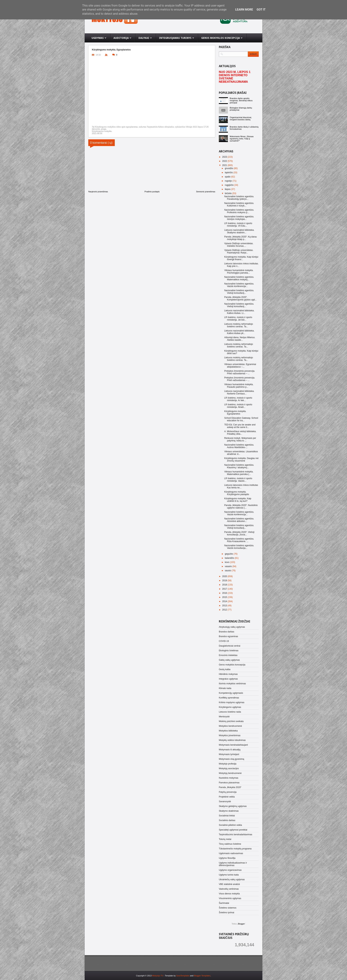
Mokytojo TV (158, 976)
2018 (225, 585)
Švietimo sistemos (228, 908)
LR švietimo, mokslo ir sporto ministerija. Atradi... (238, 406)
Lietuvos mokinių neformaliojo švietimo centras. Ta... (239, 325)
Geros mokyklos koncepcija (232, 665)
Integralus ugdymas (228, 679)
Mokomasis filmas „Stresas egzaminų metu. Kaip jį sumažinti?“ (242, 139)
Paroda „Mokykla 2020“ (230, 787)
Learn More (244, 10)
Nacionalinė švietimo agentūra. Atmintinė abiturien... (239, 520)
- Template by (176, 976)
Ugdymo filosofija (227, 858)
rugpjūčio (230, 185)
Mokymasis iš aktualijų (230, 750)
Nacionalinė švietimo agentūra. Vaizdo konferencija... (239, 285)
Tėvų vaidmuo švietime (230, 844)
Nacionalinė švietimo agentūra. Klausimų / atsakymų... (239, 466)
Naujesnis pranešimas (98, 192)
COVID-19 (224, 641)
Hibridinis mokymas (228, 674)
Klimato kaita (225, 688)
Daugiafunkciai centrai (230, 646)
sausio (228, 571)
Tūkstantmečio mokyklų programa (235, 849)
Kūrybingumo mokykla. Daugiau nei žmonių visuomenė (241, 460)
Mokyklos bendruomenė (230, 726)
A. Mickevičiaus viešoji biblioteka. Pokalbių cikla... (240, 433)
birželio (229, 193)
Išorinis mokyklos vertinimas (232, 684)
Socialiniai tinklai (227, 816)
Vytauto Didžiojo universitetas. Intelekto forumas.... (239, 245)
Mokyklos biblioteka (228, 731)
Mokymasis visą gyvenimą (231, 759)
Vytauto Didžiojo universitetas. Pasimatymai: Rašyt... (239, 251)
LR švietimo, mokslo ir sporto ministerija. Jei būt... (238, 319)
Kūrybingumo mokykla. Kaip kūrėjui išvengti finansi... (241, 258)
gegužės (229, 554)
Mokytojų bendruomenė (230, 773)
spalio (228, 177)
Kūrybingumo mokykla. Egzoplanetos (235, 413)
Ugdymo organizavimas (230, 870)
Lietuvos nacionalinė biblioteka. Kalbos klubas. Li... (239, 312)
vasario (229, 566)
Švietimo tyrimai (227, 913)
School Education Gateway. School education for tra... (241, 419)
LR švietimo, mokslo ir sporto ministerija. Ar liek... (238, 399)
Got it (261, 10)
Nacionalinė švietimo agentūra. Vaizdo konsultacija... (239, 547)
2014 (225, 601)
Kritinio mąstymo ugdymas (232, 702)
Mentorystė (224, 717)
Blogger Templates (202, 976)
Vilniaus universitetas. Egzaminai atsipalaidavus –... (240, 366)
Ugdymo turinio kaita (229, 875)
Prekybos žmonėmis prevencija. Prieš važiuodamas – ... (240, 372)
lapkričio (229, 173)
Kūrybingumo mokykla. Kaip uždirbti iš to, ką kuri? (238, 500)
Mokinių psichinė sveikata (231, 721)
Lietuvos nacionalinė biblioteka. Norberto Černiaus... (239, 392)
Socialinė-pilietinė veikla (230, 825)
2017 (225, 589)
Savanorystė (225, 801)
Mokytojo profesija (228, 764)
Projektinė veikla (227, 797)
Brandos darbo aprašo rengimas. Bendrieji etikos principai (241, 101)
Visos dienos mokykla (229, 894)
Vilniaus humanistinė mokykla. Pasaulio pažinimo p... (239, 386)
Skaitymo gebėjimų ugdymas (233, 806)
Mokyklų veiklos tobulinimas (232, 740)
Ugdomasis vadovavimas (231, 853)
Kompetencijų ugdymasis (231, 693)
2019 (225, 581)
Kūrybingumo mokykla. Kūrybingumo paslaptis (237, 493)
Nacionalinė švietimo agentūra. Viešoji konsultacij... (239, 292)
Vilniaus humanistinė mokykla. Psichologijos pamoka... (239, 272)
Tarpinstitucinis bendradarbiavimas (236, 835)
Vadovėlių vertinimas (229, 889)
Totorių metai (225, 839)
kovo (227, 562)
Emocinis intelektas (228, 655)
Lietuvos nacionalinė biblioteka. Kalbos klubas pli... (239, 332)
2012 (225, 610)
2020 (225, 576)
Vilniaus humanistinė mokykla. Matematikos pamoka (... (239, 473)
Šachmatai (224, 903)
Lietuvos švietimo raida (230, 712)
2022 (225, 161)
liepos (228, 189)
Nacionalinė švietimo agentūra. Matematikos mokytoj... (239, 278)
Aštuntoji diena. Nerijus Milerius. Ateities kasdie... (240, 339)
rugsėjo (229, 181)
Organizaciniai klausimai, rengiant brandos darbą (241, 118)
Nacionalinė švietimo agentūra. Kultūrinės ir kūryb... (239, 204)
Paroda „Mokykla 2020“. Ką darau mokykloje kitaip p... (240, 238)
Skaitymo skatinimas (229, 811)
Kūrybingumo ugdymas (230, 707)
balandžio (230, 558)
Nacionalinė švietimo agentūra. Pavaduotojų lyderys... (239, 198)
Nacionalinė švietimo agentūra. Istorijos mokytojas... (239, 218)
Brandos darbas (227, 632)
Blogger (241, 924)
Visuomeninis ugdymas (230, 898)
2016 (225, 593)
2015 (225, 597)
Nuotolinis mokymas (229, 778)
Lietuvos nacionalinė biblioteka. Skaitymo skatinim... (239, 231)
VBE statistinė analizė (229, 884)
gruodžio (229, 168)
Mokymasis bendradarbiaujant (233, 745)
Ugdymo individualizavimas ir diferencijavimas (233, 864)
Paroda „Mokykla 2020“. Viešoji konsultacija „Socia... (239, 533)
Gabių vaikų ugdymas (229, 660)
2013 (225, 606)
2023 (225, 157)
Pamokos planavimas (229, 783)
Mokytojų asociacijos (229, 768)
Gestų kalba (225, 669)
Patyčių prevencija (228, 792)
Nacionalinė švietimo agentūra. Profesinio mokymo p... (239, 211)
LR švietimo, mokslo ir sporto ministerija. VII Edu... (238, 225)
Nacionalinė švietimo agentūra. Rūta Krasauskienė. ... (239, 540)
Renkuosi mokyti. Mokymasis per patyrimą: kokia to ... (240, 439)
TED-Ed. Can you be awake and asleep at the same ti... (240, 426)
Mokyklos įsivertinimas (230, 735)
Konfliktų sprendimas (229, 698)
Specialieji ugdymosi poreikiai (233, 830)
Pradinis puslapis (152, 192)
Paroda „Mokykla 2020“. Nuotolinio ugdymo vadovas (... (241, 507)
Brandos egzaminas (228, 636)
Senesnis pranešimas (206, 192)
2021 (225, 165)
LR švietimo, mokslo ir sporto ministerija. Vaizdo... (238, 480)
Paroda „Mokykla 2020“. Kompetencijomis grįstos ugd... (240, 298)
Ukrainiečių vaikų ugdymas (232, 879)
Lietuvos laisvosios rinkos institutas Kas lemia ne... (241, 486)
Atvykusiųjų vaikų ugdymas (232, 627)
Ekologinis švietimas (229, 651)
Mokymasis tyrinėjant (229, 754)
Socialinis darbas (227, 820)
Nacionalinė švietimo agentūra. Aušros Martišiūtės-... (239, 446)
